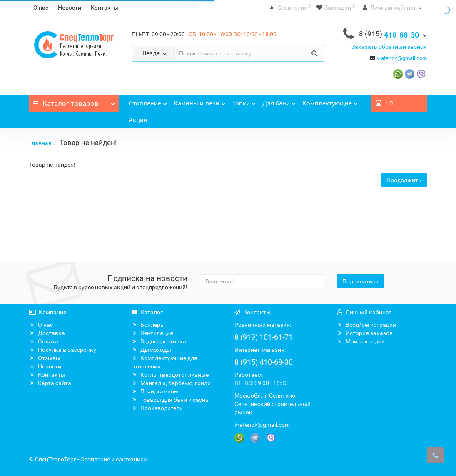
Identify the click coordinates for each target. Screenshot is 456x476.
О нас (41, 8)
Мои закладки (361, 341)
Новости (70, 8)
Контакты (105, 8)
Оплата (44, 341)
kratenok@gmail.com (402, 58)
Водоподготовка (159, 341)
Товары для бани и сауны (171, 400)
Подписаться (360, 281)
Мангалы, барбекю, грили (171, 383)
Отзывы (45, 358)
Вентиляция (152, 333)
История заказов (365, 333)
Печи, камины (155, 391)
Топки (244, 101)
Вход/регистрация (366, 325)
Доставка (47, 333)
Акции (138, 120)
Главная (40, 143)
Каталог (74, 101)
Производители (157, 408)
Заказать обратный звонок (389, 47)
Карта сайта (50, 383)
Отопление (148, 101)
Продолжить (404, 180)
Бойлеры (148, 325)
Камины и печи (199, 101)
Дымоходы (151, 350)
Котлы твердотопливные (170, 375)
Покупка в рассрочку (63, 350)
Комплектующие (330, 101)
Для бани (279, 101)
